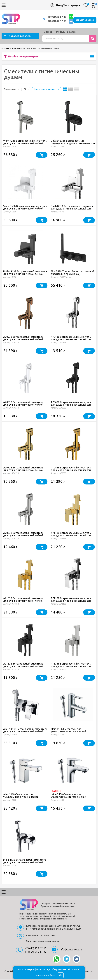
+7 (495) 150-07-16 (36, 949)
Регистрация (72, 5)
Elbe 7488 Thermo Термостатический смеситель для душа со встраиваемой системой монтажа (72, 274)
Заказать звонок (85, 19)
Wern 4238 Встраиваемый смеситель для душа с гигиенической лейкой (25, 142)
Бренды (48, 32)
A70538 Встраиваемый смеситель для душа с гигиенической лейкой (23, 404)
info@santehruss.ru (71, 950)
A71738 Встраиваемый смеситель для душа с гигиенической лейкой (71, 535)
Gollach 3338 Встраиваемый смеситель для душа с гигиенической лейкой (73, 144)
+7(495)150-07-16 (51, 17)
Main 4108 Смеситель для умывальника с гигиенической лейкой (68, 732)
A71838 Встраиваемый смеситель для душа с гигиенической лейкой (23, 600)
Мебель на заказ (66, 32)
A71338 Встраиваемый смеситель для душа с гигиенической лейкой (71, 665)
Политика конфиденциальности (43, 942)
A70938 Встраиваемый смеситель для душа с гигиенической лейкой (23, 338)
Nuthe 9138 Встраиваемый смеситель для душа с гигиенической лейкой (25, 273)
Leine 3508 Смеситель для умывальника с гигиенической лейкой (68, 797)
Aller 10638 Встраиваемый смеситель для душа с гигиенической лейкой (25, 731)
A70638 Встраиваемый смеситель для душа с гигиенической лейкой (71, 404)
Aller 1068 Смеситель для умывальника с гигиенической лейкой (21, 797)
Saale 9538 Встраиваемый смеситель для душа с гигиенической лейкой (25, 208)
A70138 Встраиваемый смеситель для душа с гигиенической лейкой (71, 338)
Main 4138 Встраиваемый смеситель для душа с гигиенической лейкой (25, 861)
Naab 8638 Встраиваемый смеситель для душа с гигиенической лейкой (72, 208)
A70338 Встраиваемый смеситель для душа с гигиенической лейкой (23, 535)
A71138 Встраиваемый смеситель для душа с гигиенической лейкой (71, 600)
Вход (59, 5)
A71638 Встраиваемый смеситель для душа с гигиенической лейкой (23, 665)
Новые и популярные (44, 90)
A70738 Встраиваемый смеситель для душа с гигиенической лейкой (23, 469)
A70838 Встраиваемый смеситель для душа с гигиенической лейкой (71, 469)
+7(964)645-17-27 (51, 21)
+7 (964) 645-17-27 (36, 952)
